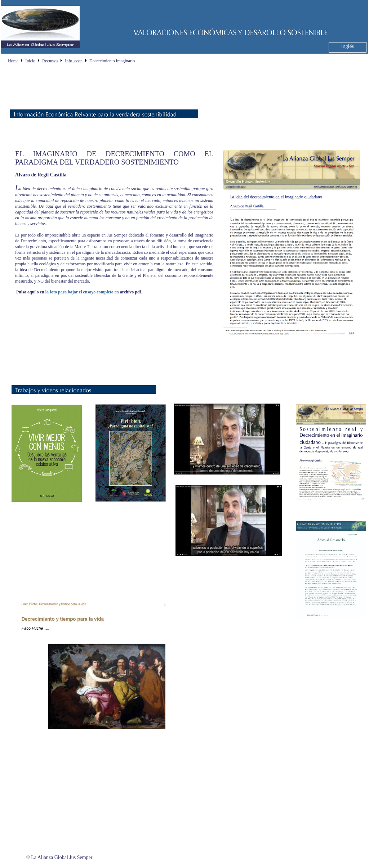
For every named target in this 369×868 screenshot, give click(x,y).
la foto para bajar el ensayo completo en (82, 292)
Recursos (50, 61)
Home (13, 61)
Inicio (30, 61)
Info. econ (74, 61)
